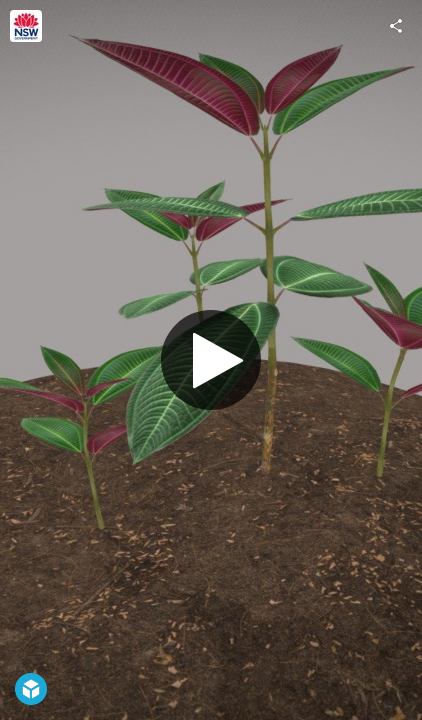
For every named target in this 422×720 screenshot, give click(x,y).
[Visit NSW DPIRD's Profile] (26, 26)
